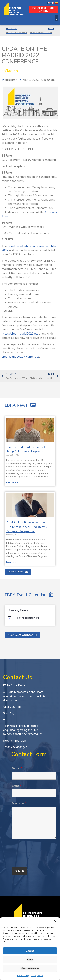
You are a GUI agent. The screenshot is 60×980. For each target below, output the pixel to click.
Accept (30, 951)
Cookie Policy (23, 976)
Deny (30, 960)
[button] (55, 921)
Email (17, 786)
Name (17, 768)
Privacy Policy (37, 976)
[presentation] (36, 856)
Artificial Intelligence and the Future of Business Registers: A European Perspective (27, 527)
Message (19, 803)
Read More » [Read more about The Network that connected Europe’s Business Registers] (12, 482)
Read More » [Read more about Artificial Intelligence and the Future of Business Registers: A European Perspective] (12, 562)
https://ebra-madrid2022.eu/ (20, 334)
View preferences (30, 968)
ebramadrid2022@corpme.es (20, 357)
